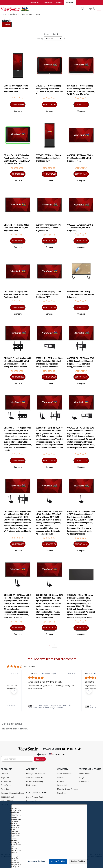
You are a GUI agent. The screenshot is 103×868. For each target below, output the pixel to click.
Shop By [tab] (7, 25)
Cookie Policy (14, 850)
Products (14, 14)
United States (57, 755)
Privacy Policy (14, 848)
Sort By (40, 39)
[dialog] (51, 835)
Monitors (4, 774)
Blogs (82, 778)
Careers (60, 782)
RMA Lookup (32, 785)
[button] (18, 111)
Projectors (5, 778)
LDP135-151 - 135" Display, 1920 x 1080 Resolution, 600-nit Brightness (81, 295)
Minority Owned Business (68, 789)
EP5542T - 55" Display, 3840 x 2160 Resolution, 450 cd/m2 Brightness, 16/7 (48, 158)
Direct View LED (7, 797)
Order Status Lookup (35, 782)
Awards (60, 778)
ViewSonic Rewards (34, 778)
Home (4, 14)
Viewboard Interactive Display (13, 793)
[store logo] (42, 9)
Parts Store (5, 789)
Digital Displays (26, 14)
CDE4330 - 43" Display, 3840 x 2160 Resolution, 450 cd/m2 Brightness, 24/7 (48, 228)
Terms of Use (14, 852)
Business (59, 3)
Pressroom (84, 782)
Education (48, 3)
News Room (84, 774)
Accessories (6, 782)
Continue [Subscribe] (40, 759)
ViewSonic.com (35, 3)
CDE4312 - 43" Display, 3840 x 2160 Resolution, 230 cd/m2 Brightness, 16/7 (80, 158)
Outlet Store (6, 785)
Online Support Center (35, 797)
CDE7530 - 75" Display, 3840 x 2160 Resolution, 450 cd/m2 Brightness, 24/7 (17, 295)
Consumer (70, 3)
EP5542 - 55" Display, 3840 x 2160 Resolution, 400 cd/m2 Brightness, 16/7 (16, 89)
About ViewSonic (64, 774)
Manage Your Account (36, 774)
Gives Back (62, 793)
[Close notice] (83, 861)
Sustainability (63, 785)
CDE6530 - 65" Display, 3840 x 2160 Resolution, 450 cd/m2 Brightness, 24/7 (80, 228)
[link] (51, 706)
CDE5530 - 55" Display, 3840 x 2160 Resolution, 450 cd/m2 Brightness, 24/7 (48, 295)
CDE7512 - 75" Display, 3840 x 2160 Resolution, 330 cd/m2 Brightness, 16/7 (17, 228)
